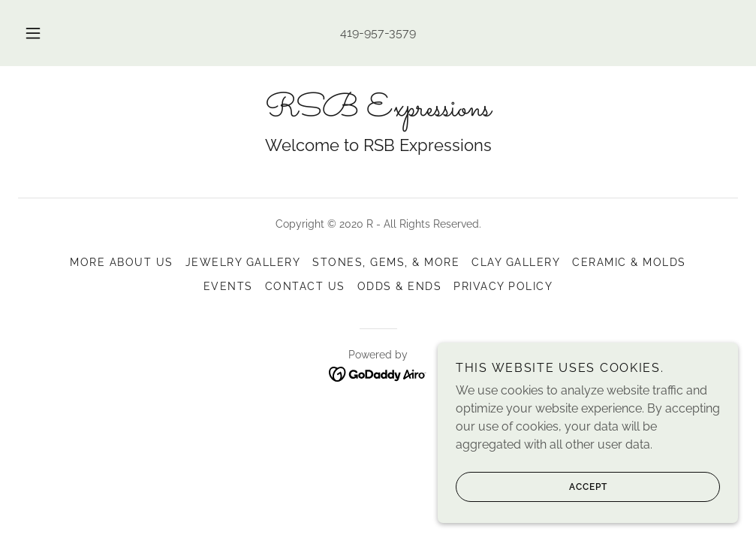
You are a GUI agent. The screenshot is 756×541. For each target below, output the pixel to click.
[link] (378, 112)
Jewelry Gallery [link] (243, 262)
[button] (50, 33)
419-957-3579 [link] (378, 33)
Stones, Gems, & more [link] (386, 262)
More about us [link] (121, 262)
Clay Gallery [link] (516, 262)
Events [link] (228, 286)
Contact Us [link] (305, 286)
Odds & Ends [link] (399, 286)
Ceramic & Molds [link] (629, 262)
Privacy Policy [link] (503, 286)
